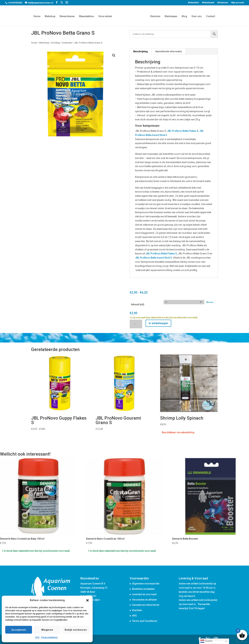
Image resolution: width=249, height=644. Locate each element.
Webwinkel (193, 3)
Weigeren (47, 630)
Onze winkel (106, 16)
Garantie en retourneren (146, 605)
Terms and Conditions (145, 621)
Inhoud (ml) (138, 304)
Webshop (51, 16)
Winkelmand (208, 3)
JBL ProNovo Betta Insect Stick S (153, 258)
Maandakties (87, 16)
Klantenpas (170, 16)
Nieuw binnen (68, 16)
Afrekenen (223, 3)
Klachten (137, 610)
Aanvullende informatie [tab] (169, 51)
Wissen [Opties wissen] (210, 302)
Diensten (155, 16)
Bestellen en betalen (143, 589)
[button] (87, 600)
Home (38, 16)
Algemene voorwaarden (146, 584)
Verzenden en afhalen (144, 600)
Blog (184, 16)
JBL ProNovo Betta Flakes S (183, 131)
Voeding (55, 43)
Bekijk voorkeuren (76, 630)
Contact (210, 16)
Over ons (196, 16)
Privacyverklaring (49, 637)
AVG (37, 637)
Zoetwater (67, 43)
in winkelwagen (158, 323)
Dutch (206, 641)
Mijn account (238, 3)
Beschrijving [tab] (140, 51)
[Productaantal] (136, 324)
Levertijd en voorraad (144, 594)
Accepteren (19, 630)
